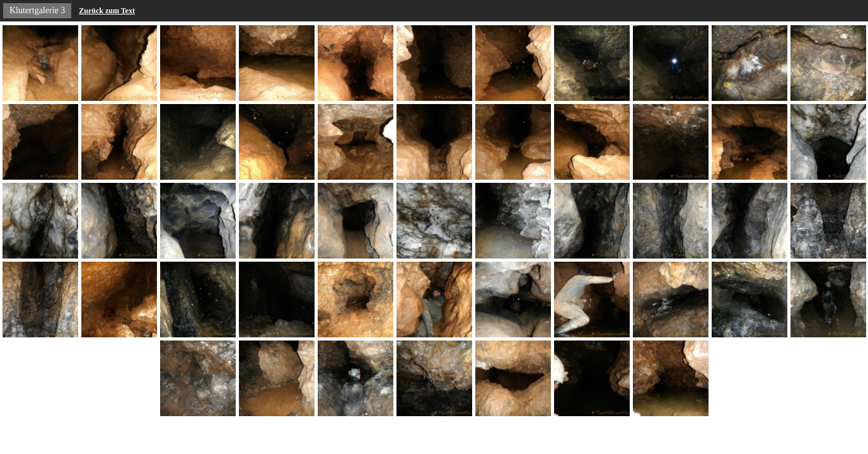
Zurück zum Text (107, 11)
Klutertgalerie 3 (37, 10)
